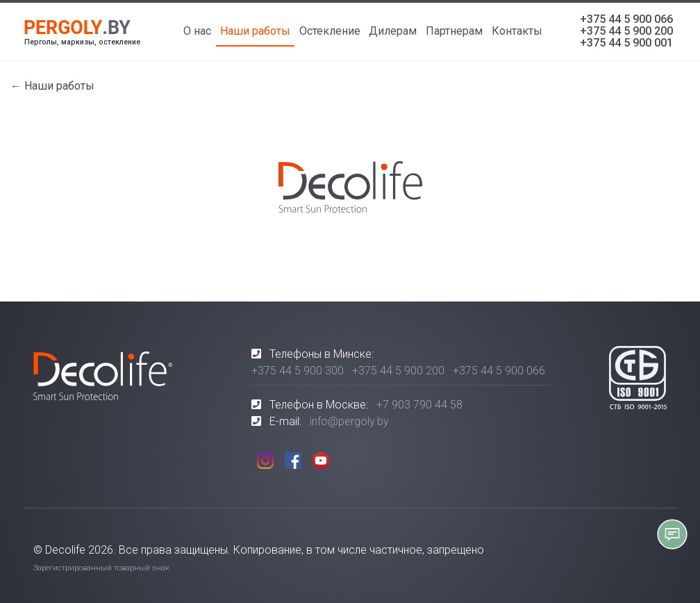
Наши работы (255, 31)
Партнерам (454, 31)
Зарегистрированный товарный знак (101, 568)
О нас (197, 31)
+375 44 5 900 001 (626, 43)
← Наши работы (52, 86)
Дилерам (393, 31)
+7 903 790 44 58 (419, 405)
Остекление (330, 31)
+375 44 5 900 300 (298, 371)
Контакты (517, 31)
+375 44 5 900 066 (626, 19)
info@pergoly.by (349, 421)
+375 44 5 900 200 (626, 31)
